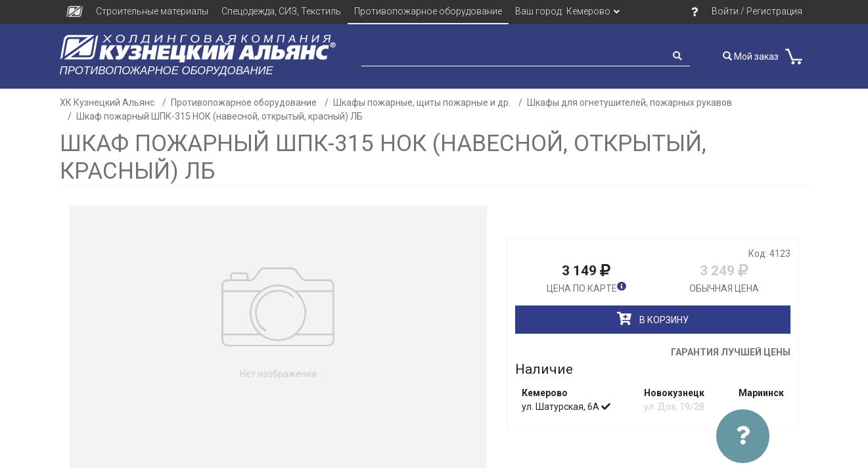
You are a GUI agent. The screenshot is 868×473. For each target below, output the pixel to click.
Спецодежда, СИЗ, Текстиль (281, 11)
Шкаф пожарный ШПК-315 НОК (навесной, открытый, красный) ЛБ (219, 116)
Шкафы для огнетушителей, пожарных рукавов (629, 102)
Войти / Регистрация (757, 11)
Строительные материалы (152, 11)
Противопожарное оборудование (428, 11)
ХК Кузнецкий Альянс (107, 102)
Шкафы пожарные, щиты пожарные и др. (422, 102)
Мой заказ (751, 56)
